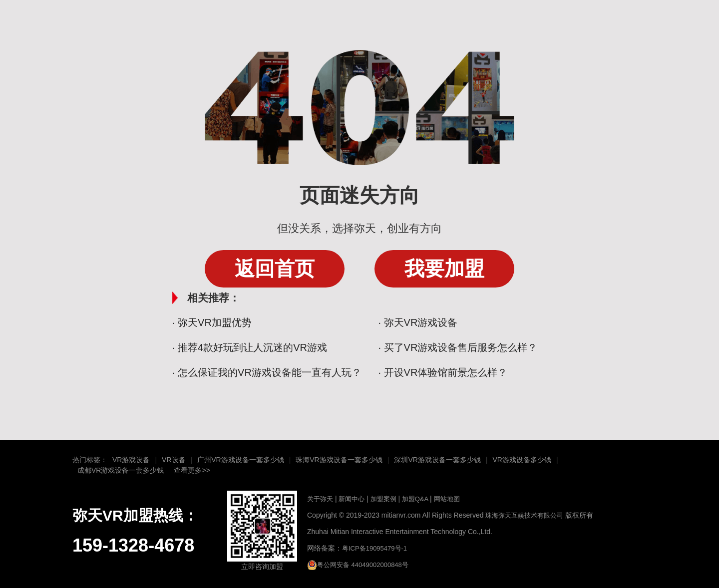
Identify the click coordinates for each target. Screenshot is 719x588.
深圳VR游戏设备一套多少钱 (437, 460)
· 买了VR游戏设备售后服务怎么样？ (458, 347)
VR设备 (174, 460)
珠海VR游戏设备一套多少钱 (339, 460)
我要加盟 (444, 269)
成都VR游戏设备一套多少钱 (121, 470)
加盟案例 (383, 499)
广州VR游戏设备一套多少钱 (240, 460)
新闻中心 (351, 499)
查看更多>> (192, 470)
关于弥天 (320, 499)
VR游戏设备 (131, 460)
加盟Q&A (415, 499)
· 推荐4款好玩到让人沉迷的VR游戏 (250, 347)
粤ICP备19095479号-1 (374, 548)
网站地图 (447, 499)
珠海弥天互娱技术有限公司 (524, 515)
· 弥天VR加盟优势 (212, 322)
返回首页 (275, 269)
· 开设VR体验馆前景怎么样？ (443, 372)
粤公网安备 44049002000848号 (358, 565)
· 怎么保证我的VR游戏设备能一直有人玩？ (267, 372)
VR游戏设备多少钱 (522, 460)
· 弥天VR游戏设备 (418, 322)
